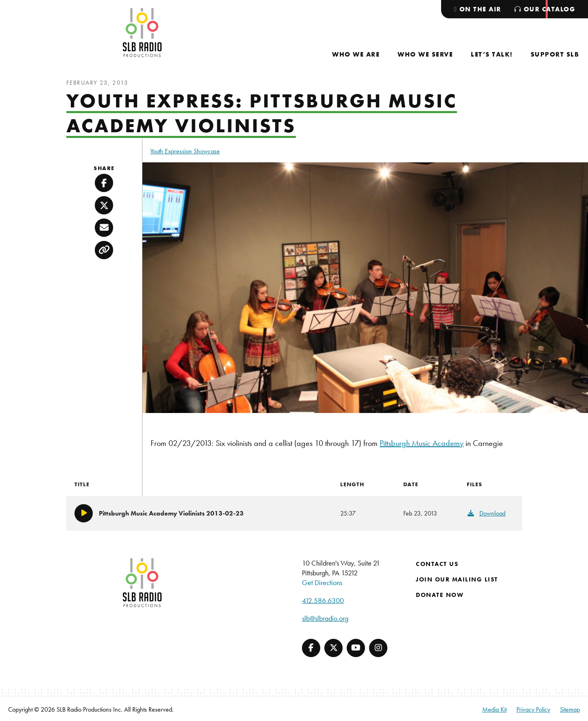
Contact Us (437, 564)
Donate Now (440, 595)
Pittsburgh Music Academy (422, 443)
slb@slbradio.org (325, 618)
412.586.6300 (323, 600)
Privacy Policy (533, 709)
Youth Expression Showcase (185, 151)
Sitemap (570, 709)
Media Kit (494, 709)
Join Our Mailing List (457, 579)
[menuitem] (356, 54)
